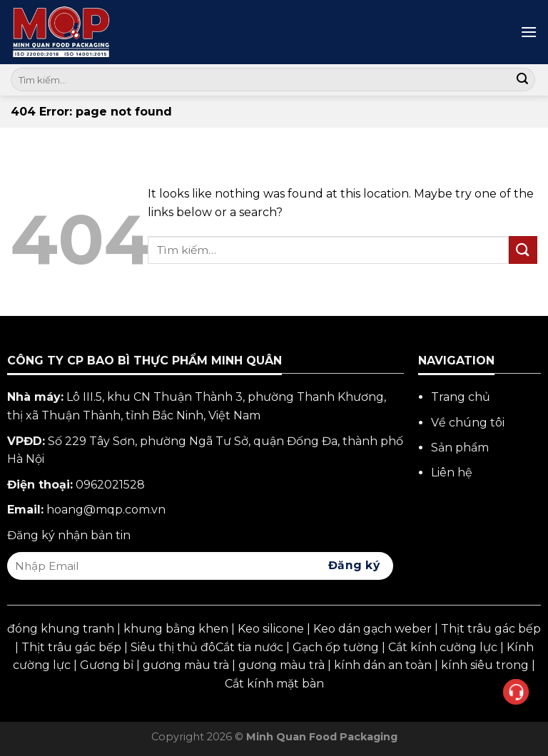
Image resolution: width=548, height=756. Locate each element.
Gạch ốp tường (336, 647)
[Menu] (529, 32)
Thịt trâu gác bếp (491, 629)
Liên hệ (452, 472)
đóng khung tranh (61, 629)
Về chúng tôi (468, 423)
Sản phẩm (460, 448)
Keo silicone (271, 629)
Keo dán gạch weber (372, 629)
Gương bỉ (107, 665)
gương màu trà (186, 665)
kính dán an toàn (383, 665)
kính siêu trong (485, 665)
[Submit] (522, 80)
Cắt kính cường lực (443, 647)
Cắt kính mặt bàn (274, 684)
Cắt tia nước (249, 647)
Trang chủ (461, 397)
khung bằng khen (176, 629)
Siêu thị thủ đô (173, 647)
